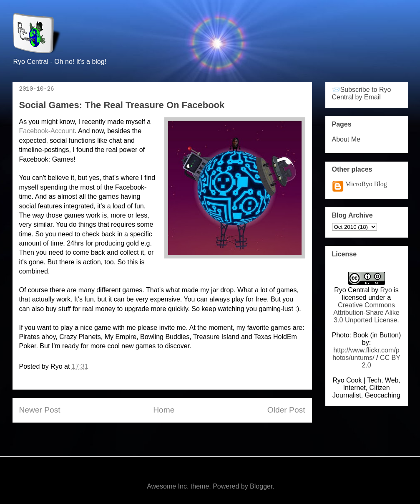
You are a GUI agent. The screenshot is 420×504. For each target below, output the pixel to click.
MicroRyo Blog (366, 184)
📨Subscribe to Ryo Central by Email (362, 93)
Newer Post (40, 410)
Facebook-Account (47, 131)
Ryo (386, 290)
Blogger (261, 486)
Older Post (286, 410)
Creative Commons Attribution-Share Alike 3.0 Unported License (366, 313)
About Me (346, 139)
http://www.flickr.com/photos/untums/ (366, 354)
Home (164, 410)
